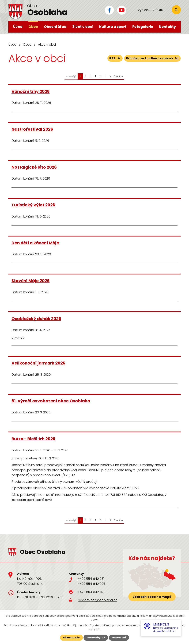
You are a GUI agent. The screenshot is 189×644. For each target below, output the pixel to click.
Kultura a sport (113, 27)
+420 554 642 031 (91, 579)
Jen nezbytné (96, 638)
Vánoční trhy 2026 (31, 91)
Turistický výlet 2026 (33, 205)
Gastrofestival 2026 (32, 129)
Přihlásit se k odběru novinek (152, 58)
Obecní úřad (55, 27)
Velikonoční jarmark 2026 (38, 363)
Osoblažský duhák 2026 (36, 319)
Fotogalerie (143, 27)
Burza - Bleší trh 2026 (33, 439)
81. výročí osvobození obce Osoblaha (51, 401)
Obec (33, 27)
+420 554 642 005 (91, 584)
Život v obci (83, 27)
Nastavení (119, 638)
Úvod (18, 27)
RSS (115, 58)
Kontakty (167, 27)
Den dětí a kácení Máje (35, 243)
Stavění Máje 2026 (31, 281)
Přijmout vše (71, 638)
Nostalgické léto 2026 (34, 167)
